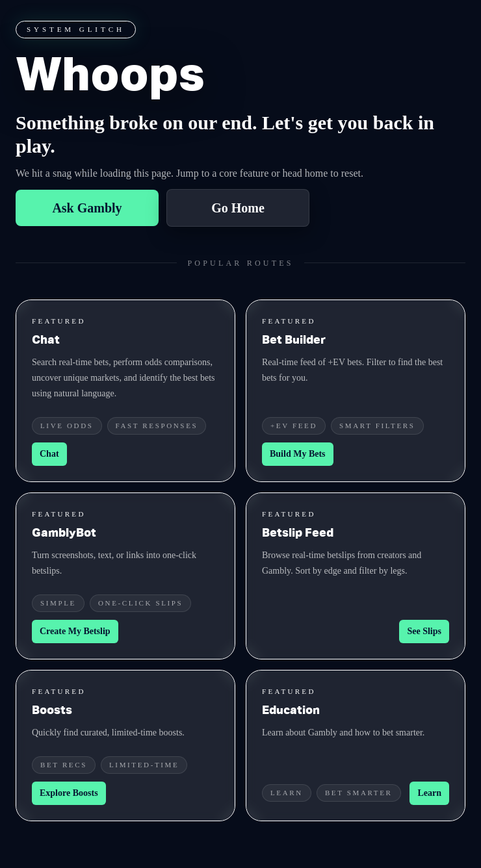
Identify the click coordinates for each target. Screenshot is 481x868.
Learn (429, 793)
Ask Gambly (87, 208)
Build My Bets (298, 454)
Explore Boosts (69, 793)
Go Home (238, 208)
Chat (49, 454)
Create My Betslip (75, 631)
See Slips (424, 631)
